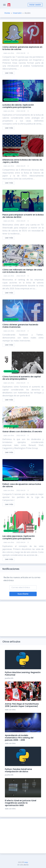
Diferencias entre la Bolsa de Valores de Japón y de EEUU (22, 161)
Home (7, 13)
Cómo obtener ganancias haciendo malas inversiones (20, 326)
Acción (15, 42)
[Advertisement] (23, 619)
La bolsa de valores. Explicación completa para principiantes (18, 106)
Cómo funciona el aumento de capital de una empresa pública (22, 378)
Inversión (17, 13)
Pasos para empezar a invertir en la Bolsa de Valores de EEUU (23, 216)
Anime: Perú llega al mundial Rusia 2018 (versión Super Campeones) (22, 705)
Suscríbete (23, 594)
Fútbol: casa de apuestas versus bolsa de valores (22, 485)
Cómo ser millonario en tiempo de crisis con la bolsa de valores (22, 271)
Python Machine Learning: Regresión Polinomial (23, 674)
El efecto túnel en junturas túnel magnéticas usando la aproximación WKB (21, 803)
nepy (26, 862)
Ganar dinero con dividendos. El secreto (22, 432)
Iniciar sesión (35, 5)
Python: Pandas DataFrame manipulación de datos (18, 770)
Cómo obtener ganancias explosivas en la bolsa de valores (22, 48)
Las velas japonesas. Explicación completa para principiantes (19, 537)
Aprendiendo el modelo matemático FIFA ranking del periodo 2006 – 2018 (19, 738)
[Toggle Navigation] (4, 5)
